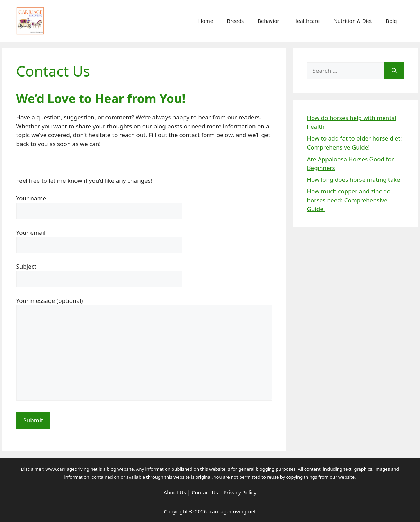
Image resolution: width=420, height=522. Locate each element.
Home (205, 21)
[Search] (394, 71)
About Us (175, 492)
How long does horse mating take (354, 179)
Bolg (392, 21)
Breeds (235, 21)
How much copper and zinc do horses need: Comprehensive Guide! (349, 200)
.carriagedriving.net (232, 511)
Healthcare (307, 21)
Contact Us (205, 492)
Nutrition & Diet (353, 21)
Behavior (269, 21)
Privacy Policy (240, 492)
